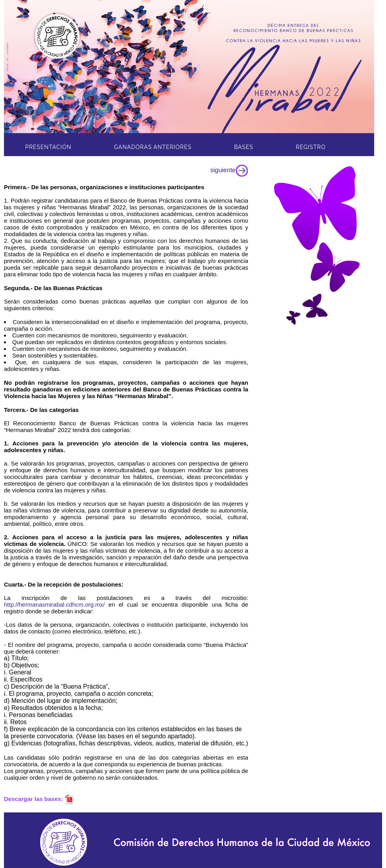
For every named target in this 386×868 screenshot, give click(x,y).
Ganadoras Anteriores (153, 147)
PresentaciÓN (48, 147)
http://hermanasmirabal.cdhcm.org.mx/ (54, 604)
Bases (244, 147)
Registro (311, 147)
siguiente (229, 170)
